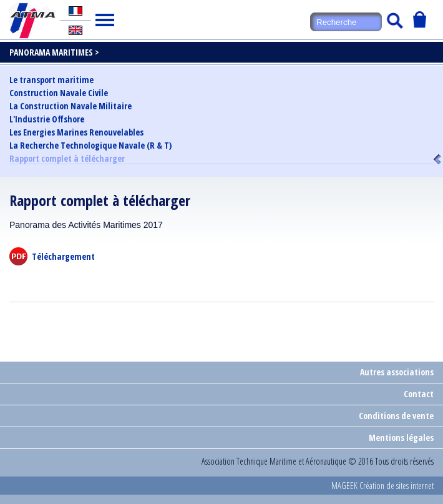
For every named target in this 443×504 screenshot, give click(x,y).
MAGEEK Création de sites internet (382, 486)
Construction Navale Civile (59, 93)
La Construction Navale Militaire (71, 106)
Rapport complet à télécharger (67, 159)
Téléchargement (63, 256)
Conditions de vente (396, 416)
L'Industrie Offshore (47, 119)
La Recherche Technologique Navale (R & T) (90, 146)
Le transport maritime (51, 80)
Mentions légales (401, 437)
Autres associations (397, 372)
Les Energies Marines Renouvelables (76, 132)
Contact (419, 394)
